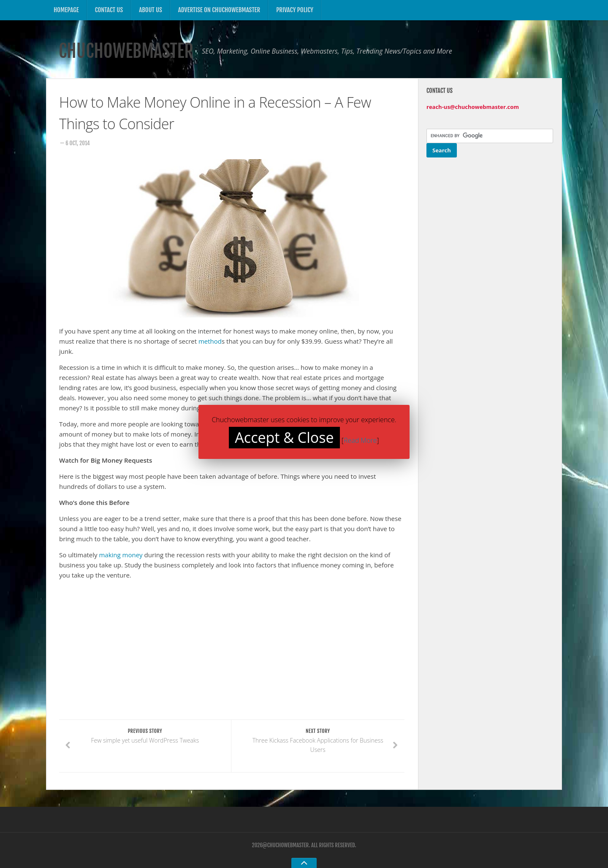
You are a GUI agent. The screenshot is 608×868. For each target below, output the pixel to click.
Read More (360, 440)
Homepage (66, 10)
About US (151, 10)
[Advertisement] (130, 658)
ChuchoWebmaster (126, 51)
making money (121, 555)
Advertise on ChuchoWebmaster (219, 10)
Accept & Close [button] (284, 437)
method (210, 341)
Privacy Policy (295, 10)
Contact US (109, 10)
